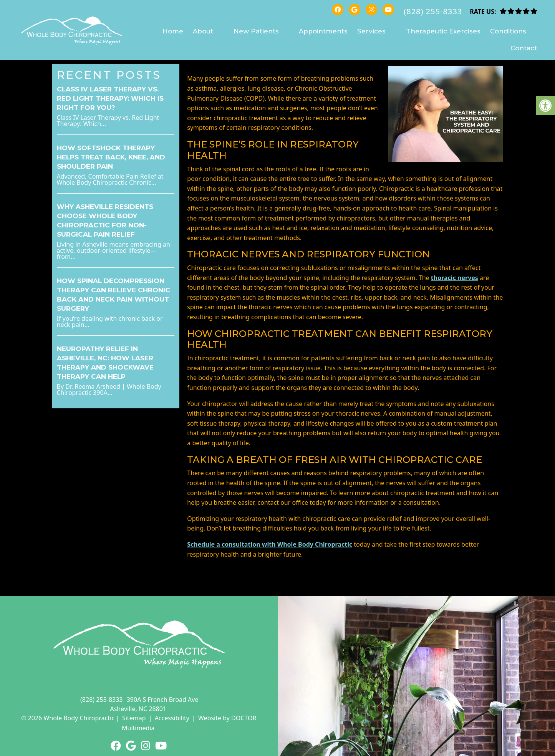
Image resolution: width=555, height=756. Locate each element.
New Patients (256, 31)
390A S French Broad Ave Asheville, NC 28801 (154, 704)
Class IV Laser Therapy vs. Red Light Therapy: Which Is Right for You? (110, 98)
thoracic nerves (455, 278)
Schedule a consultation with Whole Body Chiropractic (270, 544)
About (203, 31)
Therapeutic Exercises (443, 31)
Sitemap (134, 718)
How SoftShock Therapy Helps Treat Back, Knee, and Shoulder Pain (111, 157)
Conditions (508, 31)
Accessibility (172, 718)
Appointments (323, 31)
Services (371, 31)
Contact (524, 48)
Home (173, 31)
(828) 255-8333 (433, 11)
